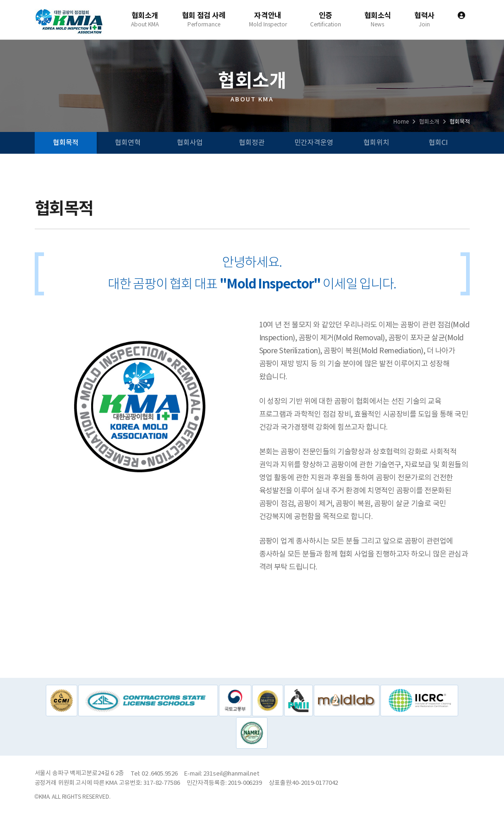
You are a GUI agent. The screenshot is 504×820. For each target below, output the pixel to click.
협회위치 (376, 143)
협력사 (424, 19)
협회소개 (145, 19)
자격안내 (268, 19)
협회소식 (378, 19)
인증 (326, 19)
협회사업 (190, 143)
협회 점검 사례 (204, 19)
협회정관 (252, 143)
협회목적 (66, 143)
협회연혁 (128, 143)
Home (401, 122)
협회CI (438, 143)
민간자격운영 (314, 143)
